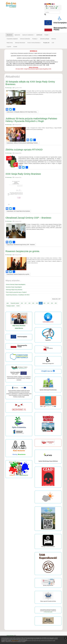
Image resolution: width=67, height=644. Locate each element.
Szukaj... (44, 11)
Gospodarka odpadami (12, 39)
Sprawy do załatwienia (28, 35)
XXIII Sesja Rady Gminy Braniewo (23, 174)
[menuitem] (55, 6)
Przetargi (35, 39)
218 (29, 303)
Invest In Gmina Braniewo (34, 43)
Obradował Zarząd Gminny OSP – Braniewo (28, 218)
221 (41, 303)
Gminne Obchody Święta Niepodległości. (16, 284)
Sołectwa (54, 39)
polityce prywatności (15, 641)
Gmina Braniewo (10, 635)
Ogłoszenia (17, 35)
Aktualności (9, 35)
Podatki (47, 35)
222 (44, 303)
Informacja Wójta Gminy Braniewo (14, 290)
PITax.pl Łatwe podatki (48, 612)
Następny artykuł (10, 306)
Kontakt (15, 47)
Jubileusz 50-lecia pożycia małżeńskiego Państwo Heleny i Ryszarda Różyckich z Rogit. (31, 120)
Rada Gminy (10, 43)
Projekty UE (46, 43)
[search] (52, 12)
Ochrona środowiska (25, 39)
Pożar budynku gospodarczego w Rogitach (16, 292)
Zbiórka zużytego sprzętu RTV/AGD (24, 150)
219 (33, 303)
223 (48, 303)
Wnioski (39, 35)
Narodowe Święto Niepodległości (14, 287)
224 (52, 303)
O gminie (9, 47)
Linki (53, 43)
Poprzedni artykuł (15, 303)
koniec (18, 306)
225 (56, 303)
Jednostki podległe (45, 39)
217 (26, 303)
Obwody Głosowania (20, 43)
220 (37, 303)
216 (22, 303)
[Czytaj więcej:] (22, 112)
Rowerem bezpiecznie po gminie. (23, 251)
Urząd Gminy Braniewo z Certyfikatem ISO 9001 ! (18, 295)
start (8, 303)
